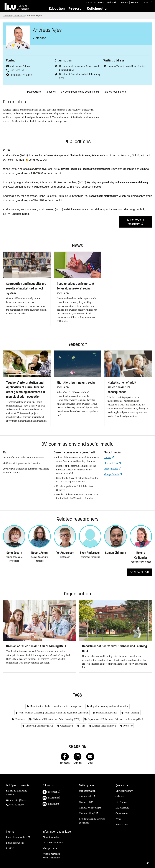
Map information (87, 791)
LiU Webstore (122, 808)
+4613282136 (17, 70)
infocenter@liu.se (18, 800)
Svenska (135, 3)
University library (124, 791)
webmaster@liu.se (51, 858)
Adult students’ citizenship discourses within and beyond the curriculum (53, 713)
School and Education (106, 713)
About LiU (91, 3)
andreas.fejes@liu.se (20, 66)
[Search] (146, 3)
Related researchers (115, 92)
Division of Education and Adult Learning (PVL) (56, 719)
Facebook (50, 792)
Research (76, 8)
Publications (34, 92)
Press (118, 819)
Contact (124, 3)
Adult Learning (132, 713)
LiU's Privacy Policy (53, 843)
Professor (128, 726)
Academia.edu (111, 469)
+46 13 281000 (16, 805)
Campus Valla (86, 796)
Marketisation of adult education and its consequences (56, 706)
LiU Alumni (121, 802)
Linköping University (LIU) (39, 726)
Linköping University (14, 16)
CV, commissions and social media (80, 92)
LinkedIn (50, 804)
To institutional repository (136, 222)
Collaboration (98, 8)
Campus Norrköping (89, 808)
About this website (52, 837)
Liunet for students (15, 843)
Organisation (66, 726)
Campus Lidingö (87, 813)
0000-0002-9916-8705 (21, 75)
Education (57, 8)
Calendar (120, 796)
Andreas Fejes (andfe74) (104, 726)
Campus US (85, 802)
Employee (20, 719)
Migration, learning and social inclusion (109, 706)
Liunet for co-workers (17, 837)
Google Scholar (112, 474)
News (101, 3)
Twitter (108, 457)
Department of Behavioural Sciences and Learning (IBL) (115, 719)
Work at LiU (112, 3)
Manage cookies (50, 848)
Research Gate (111, 463)
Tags (82, 726)
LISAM (10, 848)
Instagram (50, 798)
